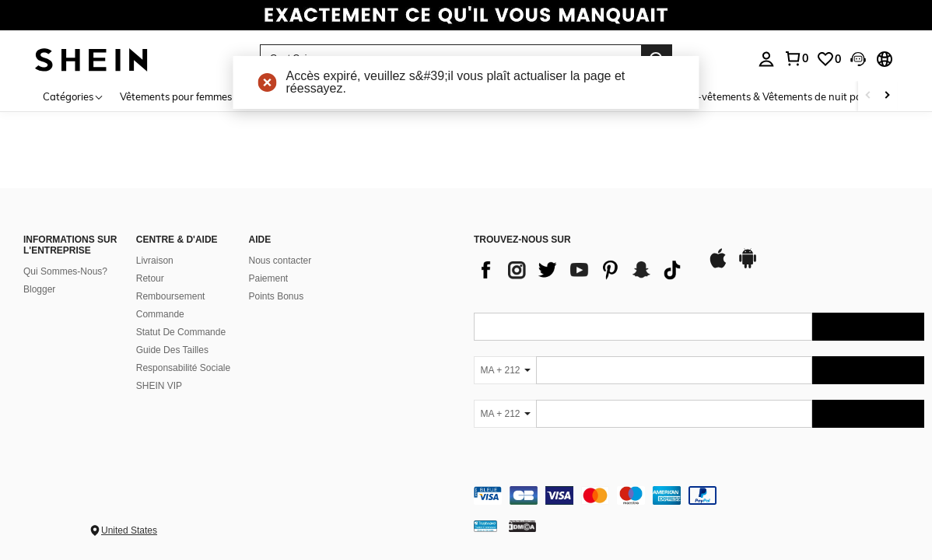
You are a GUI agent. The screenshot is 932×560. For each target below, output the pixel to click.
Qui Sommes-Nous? (65, 271)
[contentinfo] (699, 495)
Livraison (155, 261)
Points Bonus (277, 296)
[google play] (748, 266)
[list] (583, 270)
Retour (150, 278)
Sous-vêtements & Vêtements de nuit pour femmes (792, 96)
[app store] (718, 266)
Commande (160, 314)
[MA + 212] (505, 370)
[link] (466, 19)
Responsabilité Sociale (183, 368)
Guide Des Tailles (172, 350)
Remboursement (171, 296)
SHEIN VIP (159, 386)
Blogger (39, 289)
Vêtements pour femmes (176, 96)
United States (129, 530)
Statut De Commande (181, 332)
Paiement (269, 278)
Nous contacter (280, 261)
